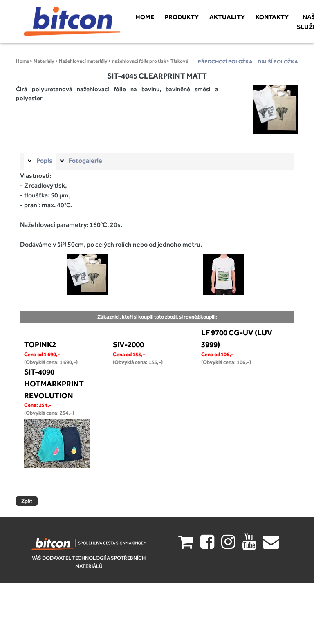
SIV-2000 (128, 344)
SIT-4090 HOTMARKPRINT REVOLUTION (54, 384)
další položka (278, 62)
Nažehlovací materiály (83, 61)
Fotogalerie (85, 160)
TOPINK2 (40, 344)
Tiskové (179, 61)
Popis (44, 160)
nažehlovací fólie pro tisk (139, 61)
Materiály (44, 61)
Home (22, 61)
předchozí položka (225, 62)
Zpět (27, 501)
